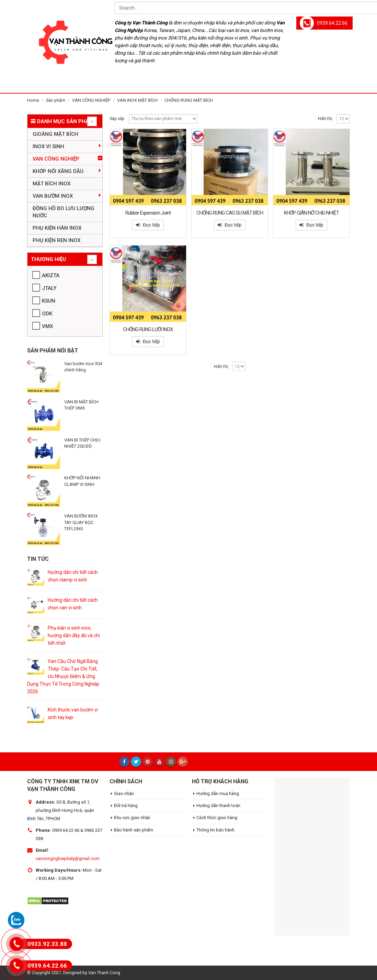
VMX (47, 326)
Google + (183, 762)
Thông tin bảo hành (215, 830)
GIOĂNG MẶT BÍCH (55, 134)
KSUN (49, 301)
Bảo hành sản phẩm (134, 830)
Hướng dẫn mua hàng (218, 793)
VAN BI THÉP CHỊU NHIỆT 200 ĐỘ (82, 443)
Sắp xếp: (117, 119)
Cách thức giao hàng (217, 818)
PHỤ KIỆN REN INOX (56, 240)
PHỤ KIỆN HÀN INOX (57, 228)
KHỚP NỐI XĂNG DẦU (58, 171)
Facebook (124, 762)
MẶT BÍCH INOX (52, 184)
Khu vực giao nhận (132, 818)
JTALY (49, 288)
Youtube (159, 762)
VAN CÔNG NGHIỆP (56, 159)
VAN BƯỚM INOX (53, 196)
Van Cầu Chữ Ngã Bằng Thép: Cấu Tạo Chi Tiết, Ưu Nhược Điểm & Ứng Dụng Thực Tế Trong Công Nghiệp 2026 (63, 676)
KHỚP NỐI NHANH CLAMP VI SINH (82, 481)
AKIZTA (51, 275)
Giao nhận (124, 793)
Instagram (171, 762)
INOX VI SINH (48, 146)
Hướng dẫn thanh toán (218, 805)
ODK (47, 314)
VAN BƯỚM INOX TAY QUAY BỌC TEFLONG (81, 522)
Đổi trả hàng (126, 805)
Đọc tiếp (151, 225)
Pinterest (148, 762)
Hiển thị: (325, 119)
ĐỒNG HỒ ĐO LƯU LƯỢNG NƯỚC (64, 212)
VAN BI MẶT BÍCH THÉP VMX (81, 405)
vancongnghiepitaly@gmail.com (68, 858)
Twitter (136, 762)
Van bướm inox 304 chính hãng (83, 367)
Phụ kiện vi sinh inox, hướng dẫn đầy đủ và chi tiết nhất (74, 635)
